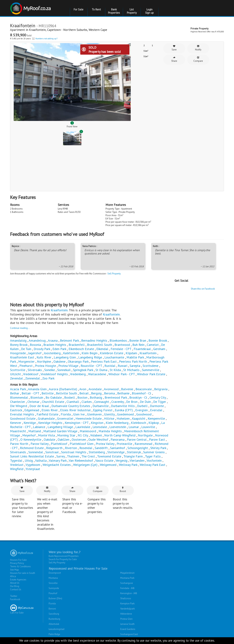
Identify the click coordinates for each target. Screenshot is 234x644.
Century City (158, 397)
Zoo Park (48, 378)
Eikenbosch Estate (81, 349)
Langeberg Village (60, 427)
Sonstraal (52, 452)
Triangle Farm (133, 456)
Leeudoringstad (56, 629)
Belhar (15, 393)
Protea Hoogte (45, 366)
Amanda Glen (37, 389)
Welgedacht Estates (57, 465)
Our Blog (15, 586)
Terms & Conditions (20, 566)
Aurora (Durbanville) (63, 389)
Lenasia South (127, 624)
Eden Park (59, 349)
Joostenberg (52, 353)
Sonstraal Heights (74, 452)
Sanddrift (101, 448)
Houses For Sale (18, 560)
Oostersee (79, 439)
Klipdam (131, 353)
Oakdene (59, 361)
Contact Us (16, 589)
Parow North (19, 444)
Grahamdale (46, 418)
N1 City (83, 435)
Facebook (15, 599)
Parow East (157, 439)
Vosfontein (154, 460)
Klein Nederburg (117, 423)
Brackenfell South (100, 345)
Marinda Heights (110, 431)
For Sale (79, 9)
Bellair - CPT (30, 393)
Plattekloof (59, 444)
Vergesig (121, 460)
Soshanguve (127, 583)
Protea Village (68, 366)
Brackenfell (77, 345)
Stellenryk (134, 452)
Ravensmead (143, 444)
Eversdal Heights (22, 414)
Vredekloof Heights (54, 374)
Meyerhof (29, 435)
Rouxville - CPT (91, 366)
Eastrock (16, 410)
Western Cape (98, 30)
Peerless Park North (133, 361)
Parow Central (137, 439)
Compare (198, 59)
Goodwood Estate (23, 418)
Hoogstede (18, 353)
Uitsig (29, 460)
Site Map (14, 570)
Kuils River (44, 357)
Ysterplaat (33, 469)
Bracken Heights (55, 345)
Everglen (141, 410)
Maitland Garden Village (60, 431)
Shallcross (126, 598)
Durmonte (157, 406)
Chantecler (18, 402)
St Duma (101, 370)
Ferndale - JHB (127, 588)
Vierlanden (137, 460)
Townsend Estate (109, 456)
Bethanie (123, 393)
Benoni (52, 609)
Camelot (153, 345)
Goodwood (144, 414)
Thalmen (73, 456)
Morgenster (26, 361)
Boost (123, 490)
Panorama (118, 439)
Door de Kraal (39, 406)
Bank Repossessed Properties (64, 556)
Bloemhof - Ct (141, 393)
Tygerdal (16, 460)
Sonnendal (36, 452)
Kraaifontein (37, 30)
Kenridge (30, 423)
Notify (198, 48)
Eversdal (156, 410)
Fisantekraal (142, 349)
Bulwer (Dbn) (55, 598)
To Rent (96, 9)
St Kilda (115, 370)
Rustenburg (54, 619)
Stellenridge (116, 452)
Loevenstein (118, 427)
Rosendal (86, 448)
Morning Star (66, 435)
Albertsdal (54, 624)
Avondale (95, 389)
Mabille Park (135, 357)
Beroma (109, 393)
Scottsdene (150, 366)
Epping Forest (103, 410)
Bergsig (96, 393)
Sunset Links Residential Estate (32, 456)
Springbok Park (83, 370)
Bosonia (35, 345)
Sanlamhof (118, 448)
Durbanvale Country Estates (71, 406)
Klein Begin (89, 353)
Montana (53, 578)
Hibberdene (126, 614)
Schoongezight (138, 448)
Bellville (48, 393)
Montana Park (127, 578)
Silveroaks (35, 370)
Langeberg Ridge (90, 357)
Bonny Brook (19, 345)
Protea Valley (105, 444)
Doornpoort (55, 573)
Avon (83, 389)
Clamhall (73, 402)
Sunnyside (54, 588)
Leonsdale (100, 427)
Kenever (16, 423)
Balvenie (127, 389)
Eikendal (102, 349)
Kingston (97, 423)
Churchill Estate (53, 402)
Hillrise (109, 418)
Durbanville (101, 406)
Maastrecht (18, 431)
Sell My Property (57, 563)
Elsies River (50, 410)
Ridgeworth (54, 448)
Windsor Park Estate (151, 374)
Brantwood (122, 345)
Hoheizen (123, 418)
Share (174, 59)
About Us (15, 583)
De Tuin (26, 349)
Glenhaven (94, 414)
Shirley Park (158, 448)
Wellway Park (128, 465)
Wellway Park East (152, 465)
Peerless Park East (104, 361)
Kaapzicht (139, 418)
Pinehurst (26, 366)
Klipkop (154, 423)
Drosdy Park (42, 349)
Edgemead (32, 410)
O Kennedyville (31, 439)
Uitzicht (15, 374)
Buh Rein (138, 345)
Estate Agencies (18, 580)
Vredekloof (31, 374)
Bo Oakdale (54, 397)
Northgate (145, 435)
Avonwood (111, 389)
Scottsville (18, 370)
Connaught (102, 402)
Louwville (148, 427)
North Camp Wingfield (120, 435)
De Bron (132, 402)
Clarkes (87, 402)
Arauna (53, 340)
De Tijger (160, 402)
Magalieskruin (127, 573)
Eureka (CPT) (124, 410)
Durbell (142, 406)
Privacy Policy (17, 563)
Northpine (44, 361)
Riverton (71, 448)
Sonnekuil (64, 370)
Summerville (151, 370)
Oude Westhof (98, 439)
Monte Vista (46, 435)
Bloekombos (118, 340)
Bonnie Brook (158, 340)
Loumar (134, 427)
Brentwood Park (116, 397)
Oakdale (49, 439)
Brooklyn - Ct (138, 397)
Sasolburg (54, 614)
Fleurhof (53, 593)
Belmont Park (69, 340)
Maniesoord (88, 431)
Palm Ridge (54, 634)
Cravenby (118, 402)
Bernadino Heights (94, 340)
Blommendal (19, 397)
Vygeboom (33, 465)
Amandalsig (18, 340)
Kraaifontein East (22, 357)
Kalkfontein (71, 353)
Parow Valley (39, 444)
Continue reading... (20, 328)
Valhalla (41, 460)
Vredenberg (78, 374)
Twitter (14, 596)
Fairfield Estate (47, 414)
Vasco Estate (104, 460)
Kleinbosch (138, 423)
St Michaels (131, 370)
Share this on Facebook (203, 289)
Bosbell (70, 397)
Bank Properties (114, 11)
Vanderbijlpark (128, 609)
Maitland (35, 431)
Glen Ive (79, 414)
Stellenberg (97, 452)
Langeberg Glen (65, 357)
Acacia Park (18, 389)
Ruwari (122, 366)
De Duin (145, 402)
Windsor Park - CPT (122, 374)
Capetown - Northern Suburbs (67, 30)
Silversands (18, 452)
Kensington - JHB (129, 593)
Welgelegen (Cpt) (85, 465)
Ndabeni (96, 435)
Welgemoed (109, 465)
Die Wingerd (19, 406)
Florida (66, 414)
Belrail (84, 393)
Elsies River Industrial (75, 410)
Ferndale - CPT (121, 349)
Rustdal (110, 366)
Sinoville (53, 583)
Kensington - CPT (77, 423)
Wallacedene (97, 374)
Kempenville (156, 418)
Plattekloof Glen (82, 444)
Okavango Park (78, 361)
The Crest (88, 456)
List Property (132, 11)
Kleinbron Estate (112, 353)
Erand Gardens (128, 629)
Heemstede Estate (89, 418)
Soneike (50, 370)
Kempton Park (127, 604)
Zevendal (16, 378)
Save (174, 48)
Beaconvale (144, 389)
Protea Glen (126, 619)
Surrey (61, 456)
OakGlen (63, 439)
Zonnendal (33, 378)
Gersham (159, 349)
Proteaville (124, 444)
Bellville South (66, 393)
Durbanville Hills (123, 406)
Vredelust (17, 465)
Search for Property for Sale (63, 559)
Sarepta (135, 366)
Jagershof (35, 353)
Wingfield (17, 469)
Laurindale (83, 427)
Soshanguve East (129, 634)
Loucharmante (114, 357)
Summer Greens (154, 452)
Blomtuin (37, 397)
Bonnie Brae (138, 340)
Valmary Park (58, 460)
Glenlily (109, 414)
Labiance (39, 427)
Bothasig (96, 397)
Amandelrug (37, 340)
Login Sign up (149, 11)
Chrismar (33, 402)
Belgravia (161, 389)
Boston (82, 397)
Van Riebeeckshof (81, 460)
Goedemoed (125, 414)
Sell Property (114, 274)
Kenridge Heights (50, 423)
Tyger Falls (153, 456)
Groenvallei (65, 418)
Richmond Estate (32, 448)
